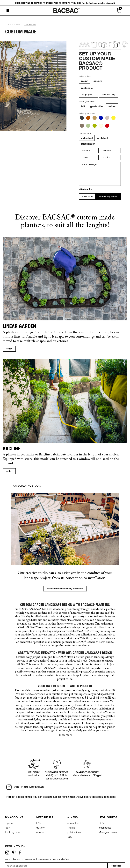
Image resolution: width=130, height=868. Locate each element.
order (9, 349)
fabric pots (95, 727)
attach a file (85, 189)
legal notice (105, 828)
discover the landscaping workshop (65, 589)
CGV (101, 823)
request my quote (108, 196)
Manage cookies (108, 832)
